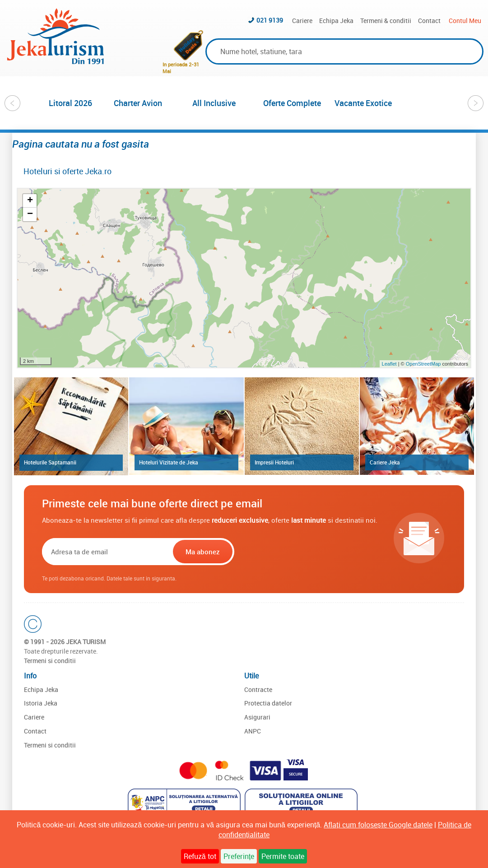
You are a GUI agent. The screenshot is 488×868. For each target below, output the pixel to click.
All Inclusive (214, 103)
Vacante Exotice (363, 103)
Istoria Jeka (41, 703)
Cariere (302, 21)
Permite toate (283, 856)
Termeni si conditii (50, 661)
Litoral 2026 (70, 103)
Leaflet (389, 364)
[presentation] (294, 552)
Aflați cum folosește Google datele (378, 825)
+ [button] (30, 201)
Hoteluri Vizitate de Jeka (169, 462)
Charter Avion (138, 103)
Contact (429, 21)
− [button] (30, 214)
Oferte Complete (292, 103)
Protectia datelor (268, 703)
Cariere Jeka (385, 462)
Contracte (258, 689)
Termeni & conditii (386, 21)
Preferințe (239, 856)
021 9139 (270, 20)
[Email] (107, 552)
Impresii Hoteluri (274, 462)
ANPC (253, 731)
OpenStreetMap (424, 364)
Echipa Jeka (336, 21)
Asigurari (257, 717)
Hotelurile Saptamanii (50, 462)
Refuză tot (200, 856)
